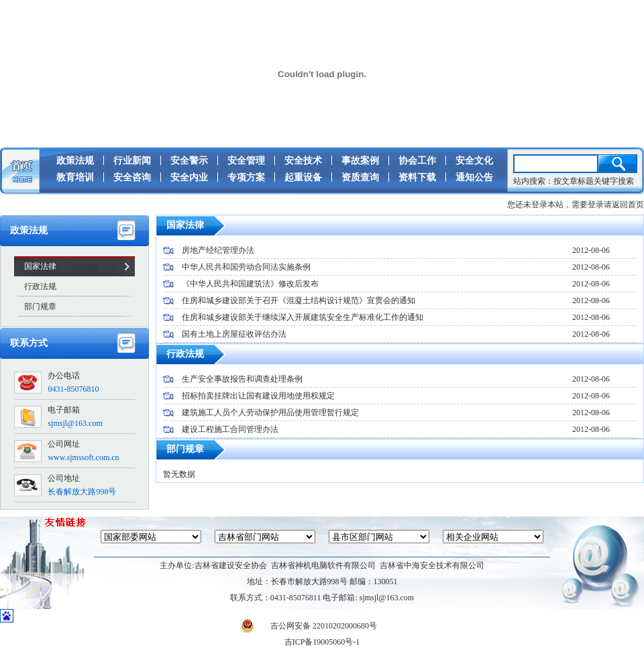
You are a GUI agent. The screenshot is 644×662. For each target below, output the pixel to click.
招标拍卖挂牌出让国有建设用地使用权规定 (258, 396)
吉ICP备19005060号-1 (322, 642)
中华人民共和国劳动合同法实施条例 (246, 267)
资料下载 (417, 177)
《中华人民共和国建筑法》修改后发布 (250, 284)
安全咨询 (132, 177)
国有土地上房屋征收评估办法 (234, 334)
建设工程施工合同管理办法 (230, 429)
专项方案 (246, 177)
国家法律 (40, 266)
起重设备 (303, 177)
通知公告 (474, 177)
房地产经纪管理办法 (218, 250)
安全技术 (303, 161)
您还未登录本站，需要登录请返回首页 (576, 205)
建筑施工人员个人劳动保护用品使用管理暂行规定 (270, 412)
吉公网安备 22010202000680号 (309, 626)
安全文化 (474, 161)
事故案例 (360, 161)
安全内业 (189, 177)
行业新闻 (132, 161)
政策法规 (75, 161)
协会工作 (417, 161)
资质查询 (360, 177)
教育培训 (75, 177)
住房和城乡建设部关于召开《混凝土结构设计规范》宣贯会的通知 (299, 300)
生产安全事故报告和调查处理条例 (242, 379)
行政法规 (40, 286)
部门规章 (40, 307)
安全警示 (189, 161)
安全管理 (246, 161)
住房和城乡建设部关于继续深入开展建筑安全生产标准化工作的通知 (303, 317)
